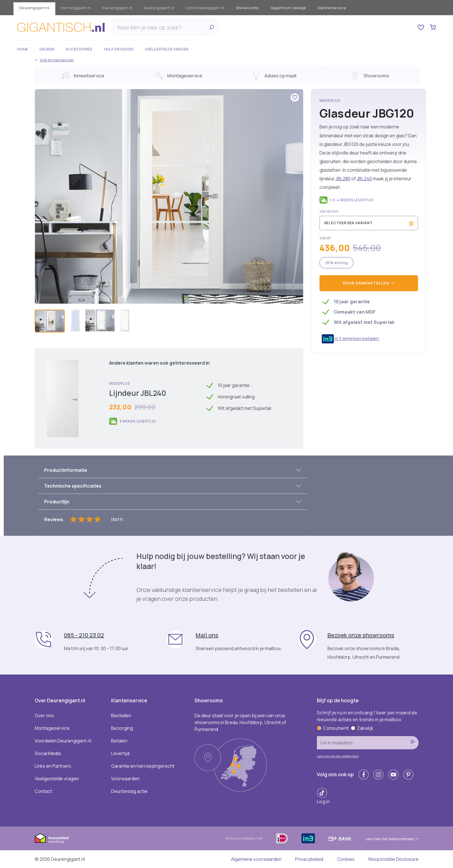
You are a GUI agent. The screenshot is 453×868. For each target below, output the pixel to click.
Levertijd (120, 753)
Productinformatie (66, 470)
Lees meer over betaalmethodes (392, 839)
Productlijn (57, 502)
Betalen (119, 741)
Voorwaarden (125, 779)
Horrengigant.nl (76, 8)
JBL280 (343, 179)
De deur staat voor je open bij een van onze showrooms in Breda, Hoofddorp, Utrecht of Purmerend (240, 722)
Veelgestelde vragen (167, 49)
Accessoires (79, 49)
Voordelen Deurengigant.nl (63, 741)
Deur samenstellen (368, 283)
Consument (333, 728)
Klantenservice (332, 8)
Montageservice (52, 728)
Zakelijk (362, 728)
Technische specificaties (73, 486)
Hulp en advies (119, 49)
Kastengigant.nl (117, 8)
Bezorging (122, 728)
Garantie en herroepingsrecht (143, 766)
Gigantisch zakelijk (288, 8)
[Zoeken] (161, 28)
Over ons (44, 715)
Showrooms (248, 8)
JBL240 (364, 179)
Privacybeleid (309, 859)
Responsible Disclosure (394, 859)
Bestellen (121, 715)
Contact (43, 791)
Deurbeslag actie (129, 791)
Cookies (346, 859)
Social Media (48, 753)
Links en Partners (53, 766)
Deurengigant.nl (34, 8)
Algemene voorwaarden (256, 859)
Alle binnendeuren (54, 60)
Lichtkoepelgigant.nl (205, 8)
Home (23, 49)
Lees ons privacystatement (338, 756)
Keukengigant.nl (159, 8)
